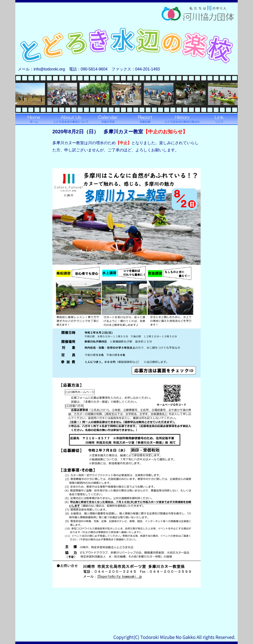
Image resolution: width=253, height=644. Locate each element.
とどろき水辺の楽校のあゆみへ (182, 119)
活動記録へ (145, 119)
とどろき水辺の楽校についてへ (71, 119)
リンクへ (219, 119)
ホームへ (34, 119)
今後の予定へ (108, 119)
